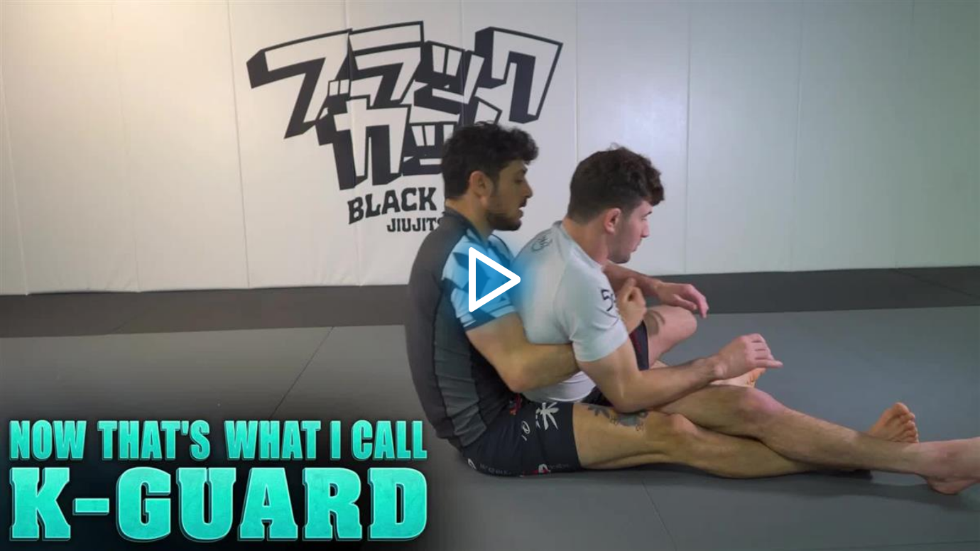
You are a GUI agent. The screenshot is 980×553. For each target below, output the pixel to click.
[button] (490, 275)
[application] (490, 275)
